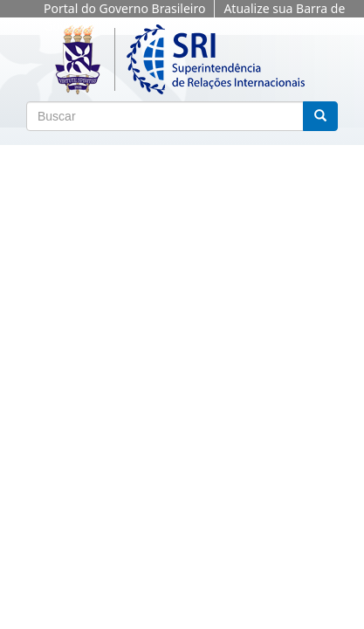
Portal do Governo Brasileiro (124, 8)
